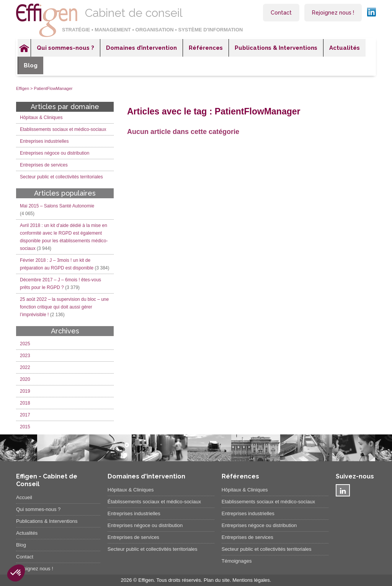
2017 (25, 415)
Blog (31, 65)
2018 (25, 403)
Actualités (345, 48)
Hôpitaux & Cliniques (41, 118)
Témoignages (237, 561)
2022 (25, 367)
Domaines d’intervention (141, 48)
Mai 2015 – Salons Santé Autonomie (57, 206)
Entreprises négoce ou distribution (55, 153)
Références (206, 48)
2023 (25, 356)
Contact (281, 13)
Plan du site (217, 580)
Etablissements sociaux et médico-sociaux (63, 129)
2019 (25, 391)
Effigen (23, 88)
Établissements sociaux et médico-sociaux (154, 502)
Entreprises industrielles (44, 141)
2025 (25, 344)
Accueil (24, 48)
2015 (25, 427)
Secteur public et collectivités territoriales (61, 177)
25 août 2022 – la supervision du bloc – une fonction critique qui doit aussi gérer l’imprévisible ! (64, 307)
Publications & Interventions (276, 48)
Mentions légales (251, 580)
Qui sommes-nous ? (65, 48)
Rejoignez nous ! (333, 13)
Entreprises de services (44, 165)
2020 (25, 379)
